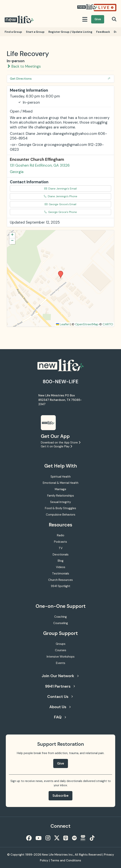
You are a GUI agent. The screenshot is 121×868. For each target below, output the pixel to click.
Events (61, 663)
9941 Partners (60, 686)
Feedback (103, 32)
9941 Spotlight (61, 586)
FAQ (60, 717)
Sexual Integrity (60, 502)
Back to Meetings (24, 66)
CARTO (108, 324)
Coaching (60, 617)
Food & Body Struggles (60, 508)
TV (61, 548)
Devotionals (61, 555)
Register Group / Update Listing (70, 32)
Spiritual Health (61, 477)
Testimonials (61, 573)
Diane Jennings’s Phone (60, 196)
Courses (61, 650)
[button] (59, 272)
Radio (61, 535)
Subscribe (60, 796)
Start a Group (35, 32)
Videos (61, 567)
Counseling (61, 623)
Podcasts (60, 542)
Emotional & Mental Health (61, 483)
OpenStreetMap (87, 324)
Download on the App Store (61, 443)
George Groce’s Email (60, 204)
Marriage (60, 489)
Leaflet (63, 324)
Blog (61, 561)
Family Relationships (61, 496)
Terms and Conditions (66, 860)
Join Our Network (60, 676)
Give (98, 19)
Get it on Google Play (56, 446)
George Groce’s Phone (60, 212)
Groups (61, 644)
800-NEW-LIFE (61, 382)
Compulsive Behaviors (61, 515)
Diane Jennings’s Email (60, 189)
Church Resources (60, 580)
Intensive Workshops (61, 657)
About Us (60, 707)
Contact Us (60, 697)
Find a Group (13, 32)
